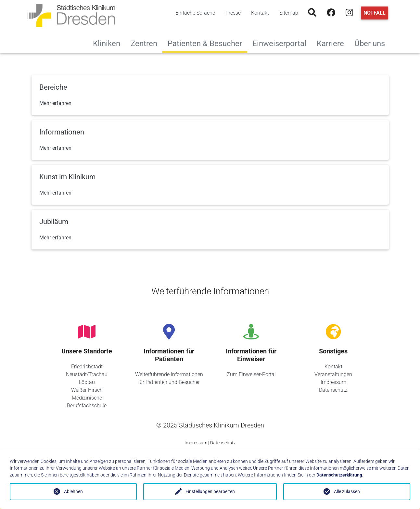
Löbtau (87, 382)
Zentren (146, 43)
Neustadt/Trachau (87, 374)
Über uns (372, 43)
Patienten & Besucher (205, 44)
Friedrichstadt (87, 367)
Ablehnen (73, 491)
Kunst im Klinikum (67, 177)
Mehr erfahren (55, 103)
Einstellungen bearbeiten (210, 491)
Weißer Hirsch (87, 390)
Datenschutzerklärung (339, 475)
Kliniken (109, 43)
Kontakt (260, 13)
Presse (233, 13)
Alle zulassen (347, 491)
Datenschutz (333, 390)
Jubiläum (54, 222)
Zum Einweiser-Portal (251, 374)
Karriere (333, 43)
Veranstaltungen (333, 374)
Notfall (375, 13)
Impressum (333, 382)
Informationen (62, 132)
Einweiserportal (282, 43)
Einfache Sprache (195, 13)
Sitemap (289, 13)
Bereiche (53, 87)
